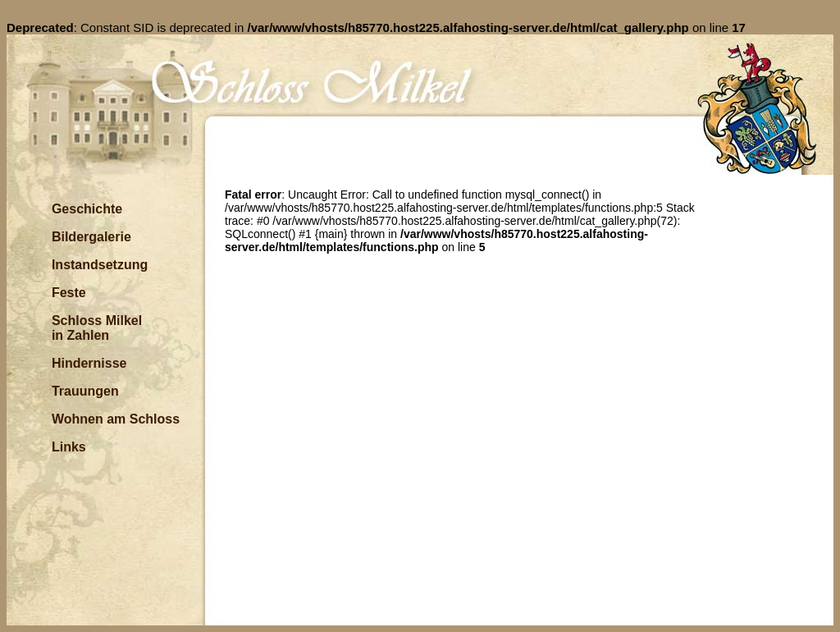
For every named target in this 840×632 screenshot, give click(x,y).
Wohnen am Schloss (116, 419)
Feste (69, 293)
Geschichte (87, 209)
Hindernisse (89, 363)
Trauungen (85, 391)
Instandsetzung (100, 265)
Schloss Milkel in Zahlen (97, 328)
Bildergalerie (91, 237)
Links (69, 447)
